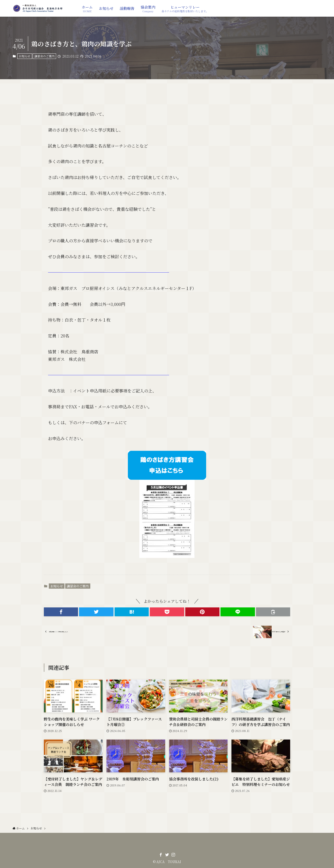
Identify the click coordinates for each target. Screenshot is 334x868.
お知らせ (25, 56)
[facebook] (161, 855)
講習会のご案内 (44, 56)
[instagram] (173, 855)
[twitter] (167, 855)
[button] (61, 612)
